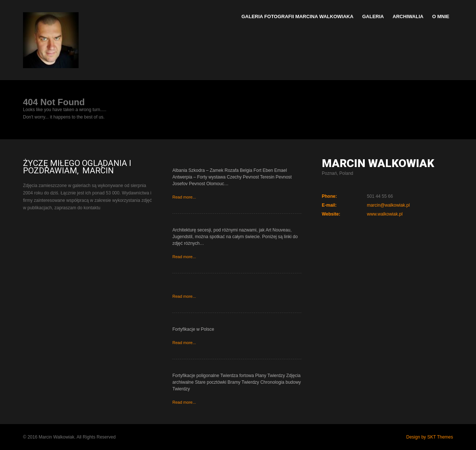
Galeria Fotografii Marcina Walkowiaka (297, 16)
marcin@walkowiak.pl (389, 205)
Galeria (373, 16)
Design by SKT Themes (430, 437)
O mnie (441, 16)
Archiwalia (408, 16)
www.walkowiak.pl (385, 214)
